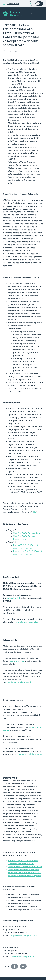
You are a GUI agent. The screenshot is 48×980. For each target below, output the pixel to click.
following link (14, 598)
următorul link (17, 661)
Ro (31, 14)
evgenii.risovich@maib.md (28, 622)
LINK (34, 512)
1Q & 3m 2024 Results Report (28, 533)
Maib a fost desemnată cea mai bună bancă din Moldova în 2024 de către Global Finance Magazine (25, 873)
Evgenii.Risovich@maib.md (24, 936)
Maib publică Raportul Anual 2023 (25, 867)
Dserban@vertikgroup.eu (23, 956)
